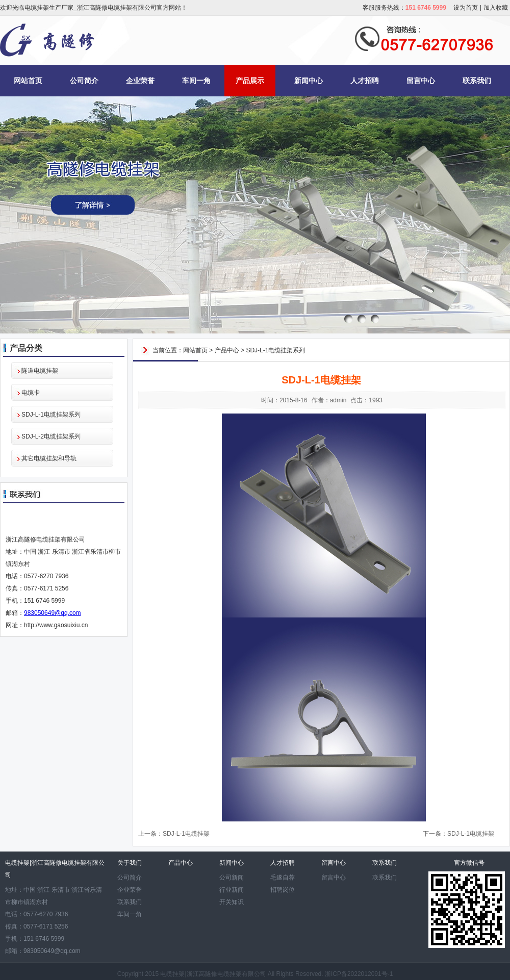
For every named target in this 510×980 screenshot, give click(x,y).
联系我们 (477, 81)
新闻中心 (309, 81)
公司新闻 (232, 878)
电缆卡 (31, 393)
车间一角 (196, 81)
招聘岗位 (283, 890)
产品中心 (227, 350)
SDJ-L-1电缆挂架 (186, 834)
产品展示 (250, 81)
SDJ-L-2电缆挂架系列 (51, 436)
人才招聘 (365, 81)
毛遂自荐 (283, 878)
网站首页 (28, 81)
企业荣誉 (140, 81)
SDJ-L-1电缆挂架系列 (51, 415)
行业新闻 (232, 890)
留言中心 (421, 81)
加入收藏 (496, 8)
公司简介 (84, 81)
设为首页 (466, 8)
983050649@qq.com (53, 613)
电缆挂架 (172, 974)
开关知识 (232, 902)
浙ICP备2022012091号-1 (359, 974)
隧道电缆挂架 (40, 371)
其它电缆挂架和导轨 (49, 458)
